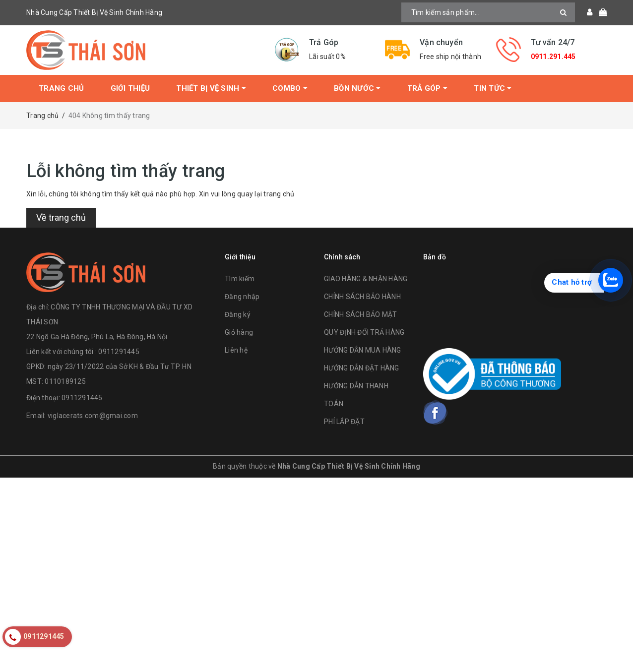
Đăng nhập (242, 297)
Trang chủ (61, 88)
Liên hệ (236, 350)
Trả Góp (427, 88)
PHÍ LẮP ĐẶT (344, 422)
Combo (290, 88)
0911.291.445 (553, 57)
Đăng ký (238, 314)
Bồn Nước (357, 88)
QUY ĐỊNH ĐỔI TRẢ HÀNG (364, 332)
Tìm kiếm (240, 279)
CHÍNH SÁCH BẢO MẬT (361, 314)
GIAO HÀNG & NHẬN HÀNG (366, 279)
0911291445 (82, 398)
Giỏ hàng (239, 332)
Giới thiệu (130, 88)
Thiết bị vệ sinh (211, 88)
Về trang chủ (61, 217)
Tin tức (493, 88)
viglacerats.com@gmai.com (93, 416)
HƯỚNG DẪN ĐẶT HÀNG (362, 368)
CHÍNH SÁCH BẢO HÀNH (362, 297)
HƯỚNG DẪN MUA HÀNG (363, 350)
